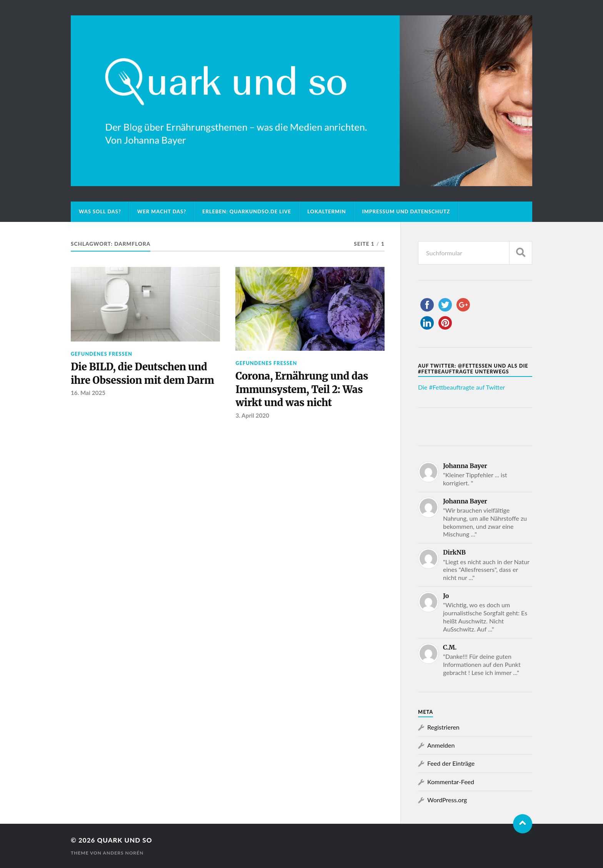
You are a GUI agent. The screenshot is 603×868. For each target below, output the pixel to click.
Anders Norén (123, 853)
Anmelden (441, 745)
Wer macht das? (162, 212)
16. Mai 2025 (88, 393)
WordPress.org (447, 800)
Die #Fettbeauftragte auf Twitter (461, 387)
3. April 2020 (252, 415)
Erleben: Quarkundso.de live (247, 212)
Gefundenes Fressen (102, 354)
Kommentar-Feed (451, 782)
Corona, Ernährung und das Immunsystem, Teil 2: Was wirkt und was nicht (302, 389)
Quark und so (124, 840)
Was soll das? (100, 212)
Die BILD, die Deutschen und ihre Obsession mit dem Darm (142, 373)
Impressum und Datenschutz (406, 212)
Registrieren (443, 727)
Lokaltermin (327, 212)
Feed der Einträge (451, 763)
